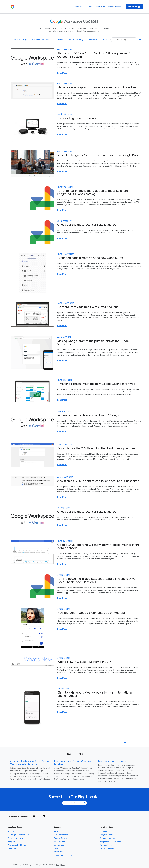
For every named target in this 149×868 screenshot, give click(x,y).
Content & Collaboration (43, 40)
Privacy (58, 865)
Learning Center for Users (18, 835)
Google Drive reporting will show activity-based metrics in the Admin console (98, 546)
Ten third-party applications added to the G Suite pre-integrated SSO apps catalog (93, 192)
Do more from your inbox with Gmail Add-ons (88, 307)
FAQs (56, 848)
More (105, 40)
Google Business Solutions (110, 842)
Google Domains (106, 835)
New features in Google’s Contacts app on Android (91, 613)
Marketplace (59, 845)
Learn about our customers (112, 761)
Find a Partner (59, 842)
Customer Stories (61, 835)
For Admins (89, 7)
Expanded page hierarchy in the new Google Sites (90, 258)
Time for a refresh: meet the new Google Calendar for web (96, 384)
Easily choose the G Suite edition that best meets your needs (98, 448)
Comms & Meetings (19, 40)
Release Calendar (114, 7)
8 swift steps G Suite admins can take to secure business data (98, 481)
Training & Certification (63, 855)
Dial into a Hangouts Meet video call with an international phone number (95, 694)
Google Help (13, 842)
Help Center (100, 7)
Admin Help (12, 831)
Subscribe (134, 7)
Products (79, 7)
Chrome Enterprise (107, 838)
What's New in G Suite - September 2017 (84, 662)
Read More (62, 73)
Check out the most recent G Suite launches (87, 225)
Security (57, 831)
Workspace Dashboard (17, 845)
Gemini (61, 40)
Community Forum (15, 838)
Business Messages (107, 845)
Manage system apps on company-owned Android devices (97, 87)
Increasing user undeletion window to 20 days (88, 415)
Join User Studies (107, 848)
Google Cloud (105, 831)
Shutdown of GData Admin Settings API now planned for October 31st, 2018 (95, 55)
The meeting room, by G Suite (77, 118)
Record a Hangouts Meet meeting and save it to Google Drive (98, 155)
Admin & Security (77, 40)
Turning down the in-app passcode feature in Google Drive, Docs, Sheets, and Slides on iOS (97, 580)
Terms (63, 865)
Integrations (59, 852)
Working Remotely (61, 838)
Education (94, 40)
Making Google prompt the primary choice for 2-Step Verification (93, 343)
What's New (12, 848)
